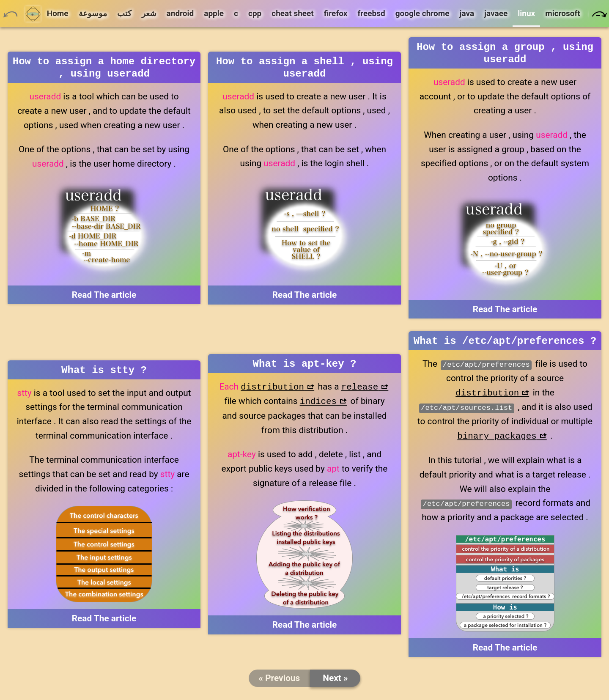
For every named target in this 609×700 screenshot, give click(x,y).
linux (526, 13)
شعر (149, 13)
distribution (272, 392)
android (180, 13)
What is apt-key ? (304, 368)
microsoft (563, 13)
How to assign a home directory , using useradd (104, 69)
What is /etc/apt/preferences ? (505, 345)
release (360, 392)
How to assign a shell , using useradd (304, 69)
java (467, 13)
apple (214, 13)
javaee (496, 13)
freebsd (371, 13)
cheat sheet (292, 13)
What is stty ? (104, 374)
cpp (255, 13)
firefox (336, 13)
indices (318, 406)
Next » (335, 683)
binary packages (497, 441)
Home (47, 14)
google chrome (422, 13)
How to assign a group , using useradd (505, 55)
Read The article (104, 298)
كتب (124, 13)
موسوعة (93, 13)
